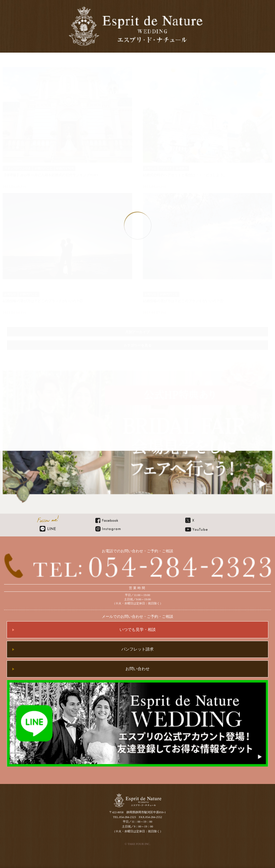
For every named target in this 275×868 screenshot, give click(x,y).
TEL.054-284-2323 (124, 817)
